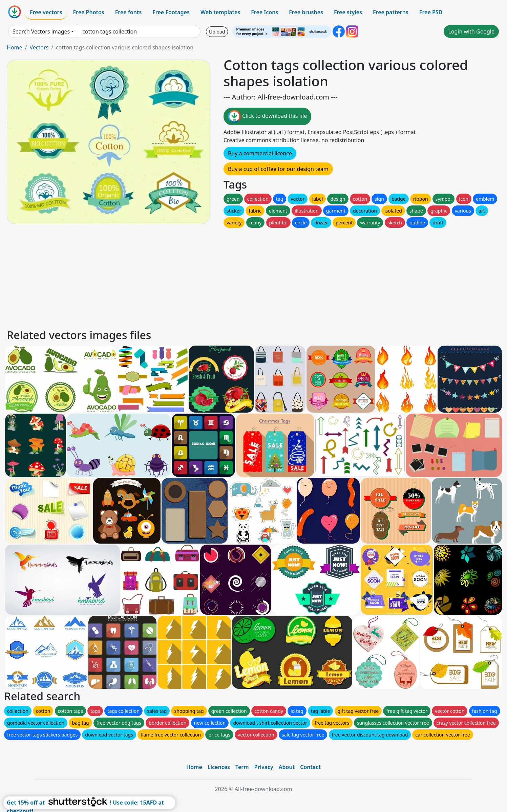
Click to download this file (267, 116)
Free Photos (88, 12)
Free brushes (306, 12)
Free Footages (171, 12)
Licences (219, 767)
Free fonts (129, 12)
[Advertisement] (209, 277)
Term (242, 767)
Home (15, 47)
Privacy (264, 767)
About (287, 767)
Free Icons (265, 12)
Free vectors (46, 12)
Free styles (348, 12)
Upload (217, 32)
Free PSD (431, 12)
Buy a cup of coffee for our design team (278, 169)
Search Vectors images (41, 31)
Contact (310, 767)
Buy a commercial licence (260, 153)
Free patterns (391, 12)
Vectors (39, 47)
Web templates (220, 12)
